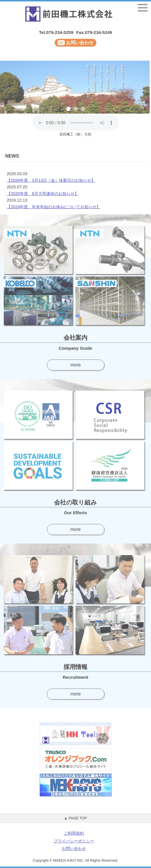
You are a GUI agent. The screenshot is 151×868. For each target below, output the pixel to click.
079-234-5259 (60, 32)
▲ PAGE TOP (75, 818)
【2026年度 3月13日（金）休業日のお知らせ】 (51, 180)
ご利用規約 (74, 833)
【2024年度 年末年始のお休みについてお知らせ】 (53, 207)
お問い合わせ (76, 43)
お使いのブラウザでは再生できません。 (76, 123)
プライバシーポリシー (74, 841)
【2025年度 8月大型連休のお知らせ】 (43, 194)
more (75, 365)
